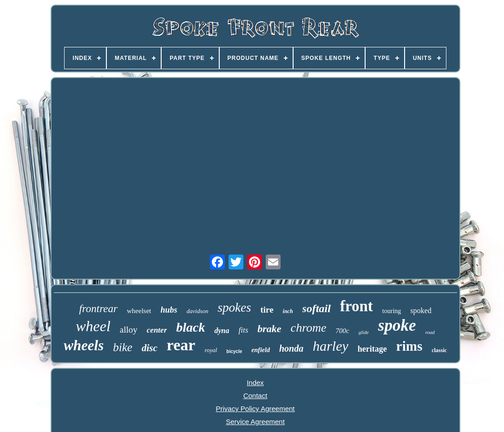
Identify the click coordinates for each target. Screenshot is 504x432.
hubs (169, 310)
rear (181, 345)
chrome (309, 328)
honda (291, 348)
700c (343, 331)
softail (317, 308)
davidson (198, 311)
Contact (255, 396)
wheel (93, 326)
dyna (222, 331)
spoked (421, 311)
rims (409, 346)
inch (288, 311)
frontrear (98, 309)
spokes (234, 308)
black (190, 327)
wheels (84, 345)
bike (123, 347)
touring (392, 311)
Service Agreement (255, 422)
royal (211, 350)
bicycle (234, 351)
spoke (397, 325)
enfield (261, 350)
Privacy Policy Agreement (255, 409)
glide (364, 332)
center (157, 330)
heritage (372, 349)
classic (439, 350)
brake (269, 329)
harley (331, 346)
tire (267, 310)
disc (150, 348)
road (430, 332)
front (357, 306)
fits (243, 330)
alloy (129, 330)
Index (255, 383)
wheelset (139, 311)
